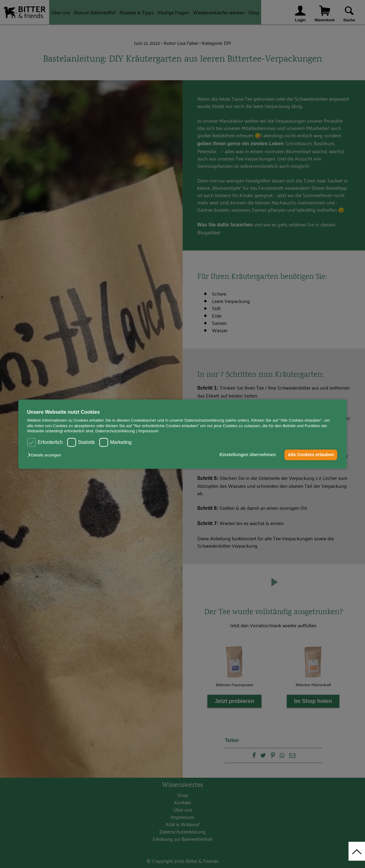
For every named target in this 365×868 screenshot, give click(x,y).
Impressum (148, 431)
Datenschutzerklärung (115, 431)
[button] (46, 455)
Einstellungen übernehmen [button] (248, 455)
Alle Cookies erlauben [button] (311, 455)
